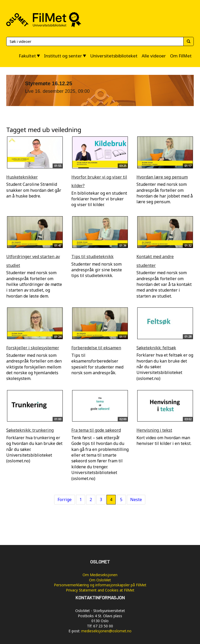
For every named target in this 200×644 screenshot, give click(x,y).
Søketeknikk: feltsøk (156, 348)
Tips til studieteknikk (92, 257)
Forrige (65, 500)
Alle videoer (154, 56)
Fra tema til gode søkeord (96, 430)
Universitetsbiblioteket (114, 56)
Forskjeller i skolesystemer (33, 348)
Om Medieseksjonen (100, 575)
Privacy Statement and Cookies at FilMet (100, 590)
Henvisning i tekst (154, 430)
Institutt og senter (63, 56)
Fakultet (27, 56)
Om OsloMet (100, 580)
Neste (136, 500)
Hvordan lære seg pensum (162, 177)
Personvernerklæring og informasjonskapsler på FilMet (100, 585)
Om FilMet (181, 56)
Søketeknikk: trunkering (30, 430)
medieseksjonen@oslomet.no (106, 631)
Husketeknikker (22, 177)
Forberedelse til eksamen (96, 348)
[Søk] (95, 41)
